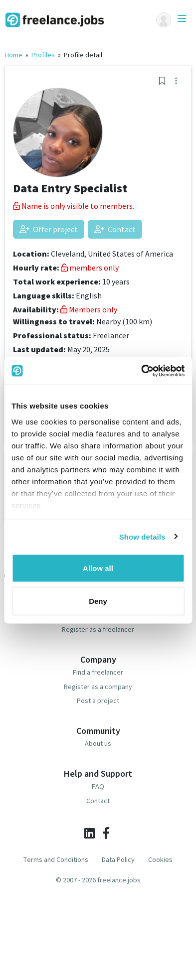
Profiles (43, 55)
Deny (98, 601)
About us (98, 743)
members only (90, 268)
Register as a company (98, 687)
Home (14, 55)
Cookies (160, 859)
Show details (142, 536)
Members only (89, 309)
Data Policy (118, 859)
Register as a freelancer (98, 629)
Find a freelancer (98, 672)
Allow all (98, 568)
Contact (115, 229)
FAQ (98, 786)
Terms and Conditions (56, 859)
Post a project (98, 700)
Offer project (49, 229)
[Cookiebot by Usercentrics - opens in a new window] (141, 371)
